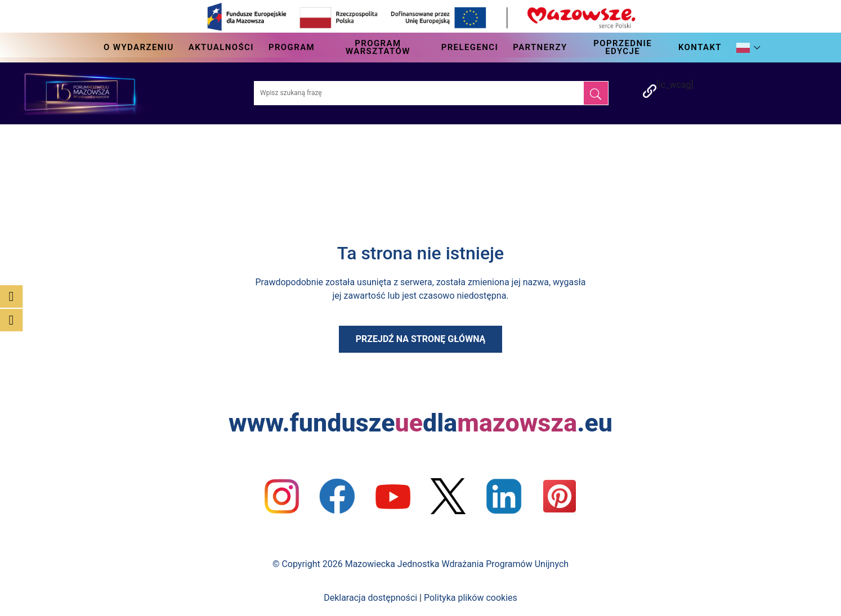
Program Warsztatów (378, 47)
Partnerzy (540, 47)
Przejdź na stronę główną (421, 339)
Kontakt (700, 47)
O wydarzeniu (139, 47)
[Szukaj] (596, 93)
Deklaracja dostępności (370, 598)
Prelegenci (470, 47)
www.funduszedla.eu (420, 423)
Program (292, 47)
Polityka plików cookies (471, 598)
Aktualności (221, 47)
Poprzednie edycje (623, 47)
